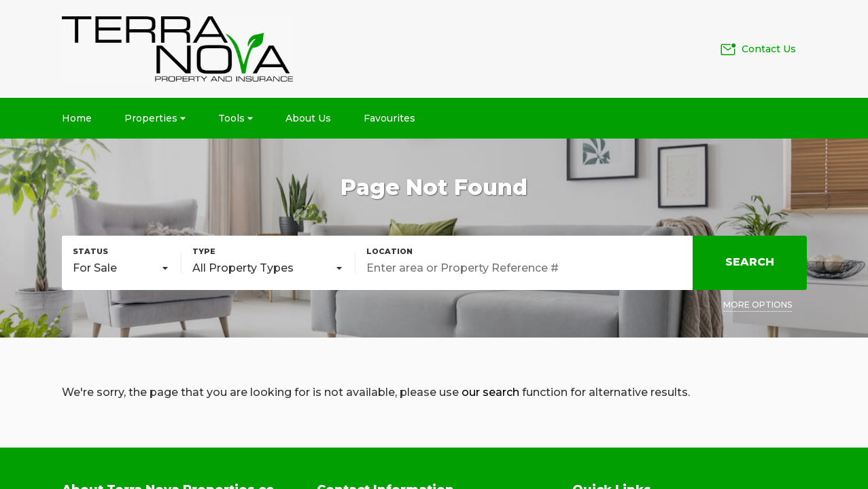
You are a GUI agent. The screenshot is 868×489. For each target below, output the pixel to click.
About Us (308, 118)
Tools (236, 118)
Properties (155, 118)
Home (77, 118)
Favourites (389, 118)
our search (490, 392)
